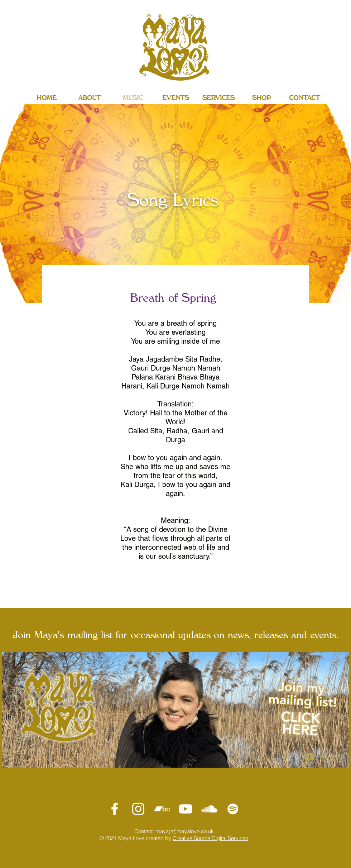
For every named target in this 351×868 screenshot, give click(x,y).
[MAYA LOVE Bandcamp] (162, 809)
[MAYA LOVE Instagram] (138, 809)
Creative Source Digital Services (210, 838)
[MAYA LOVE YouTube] (186, 809)
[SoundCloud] (209, 809)
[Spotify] (233, 809)
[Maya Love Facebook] (115, 809)
